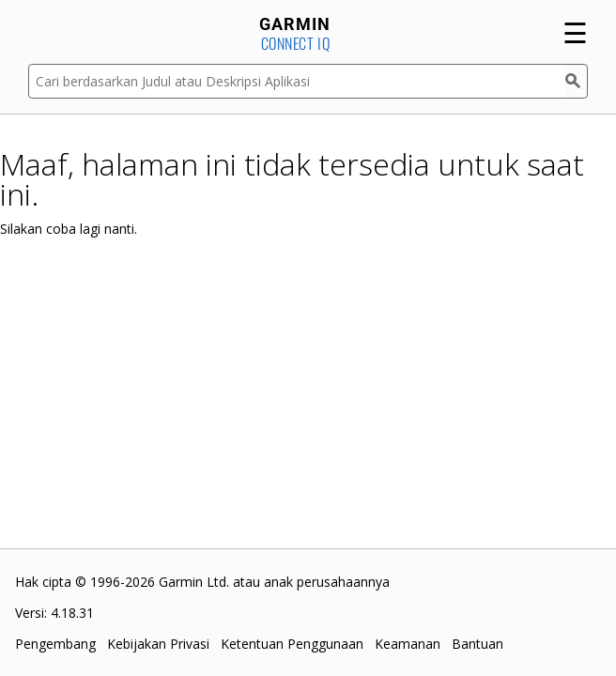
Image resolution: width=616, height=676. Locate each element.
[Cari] (577, 81)
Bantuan (477, 644)
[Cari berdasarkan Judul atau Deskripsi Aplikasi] (297, 81)
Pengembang (55, 644)
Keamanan (408, 644)
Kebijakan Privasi (158, 644)
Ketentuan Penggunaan (292, 644)
